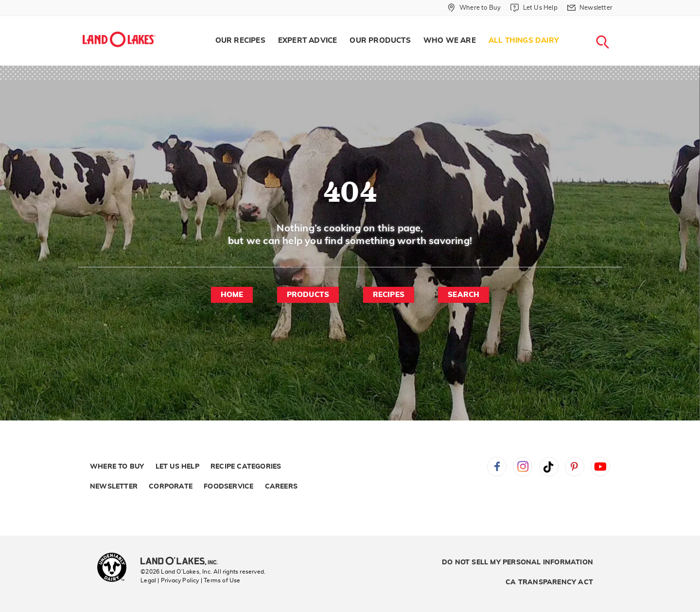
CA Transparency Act (549, 582)
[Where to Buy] (474, 8)
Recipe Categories (246, 467)
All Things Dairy (524, 41)
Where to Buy (117, 467)
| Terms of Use (221, 580)
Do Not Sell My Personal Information (517, 562)
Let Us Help (177, 467)
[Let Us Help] (534, 8)
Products (308, 295)
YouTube (600, 467)
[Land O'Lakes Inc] (183, 562)
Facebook (497, 467)
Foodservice (228, 487)
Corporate (171, 487)
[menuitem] (240, 41)
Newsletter (114, 487)
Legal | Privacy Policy (170, 580)
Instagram (523, 467)
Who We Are (450, 41)
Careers (281, 487)
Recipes (389, 295)
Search (464, 295)
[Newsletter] (590, 8)
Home (232, 295)
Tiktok (549, 467)
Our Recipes (240, 41)
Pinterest (575, 467)
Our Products (380, 41)
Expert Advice (308, 41)
